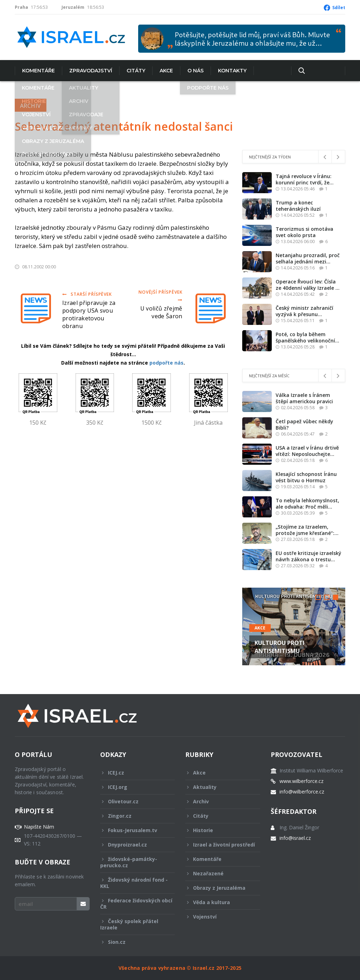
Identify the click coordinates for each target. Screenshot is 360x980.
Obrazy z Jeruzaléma (218, 888)
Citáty (136, 71)
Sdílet (339, 8)
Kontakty (232, 71)
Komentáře (38, 71)
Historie (218, 830)
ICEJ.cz (133, 773)
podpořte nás (166, 363)
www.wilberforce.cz (301, 781)
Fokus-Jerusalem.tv (133, 830)
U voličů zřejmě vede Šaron (161, 312)
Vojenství (218, 917)
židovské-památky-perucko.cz (133, 862)
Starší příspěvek (87, 294)
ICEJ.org (133, 787)
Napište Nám (39, 827)
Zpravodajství (91, 71)
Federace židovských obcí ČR (136, 904)
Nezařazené (218, 873)
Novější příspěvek (160, 296)
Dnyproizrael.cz (133, 845)
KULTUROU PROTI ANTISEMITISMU (279, 647)
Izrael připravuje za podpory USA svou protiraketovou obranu (89, 314)
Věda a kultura (218, 902)
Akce (166, 71)
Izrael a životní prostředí (220, 847)
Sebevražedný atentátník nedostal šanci (124, 126)
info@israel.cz (295, 838)
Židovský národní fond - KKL (134, 883)
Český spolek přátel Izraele (133, 924)
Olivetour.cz (133, 801)
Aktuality (218, 787)
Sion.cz (133, 942)
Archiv (31, 106)
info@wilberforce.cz (302, 792)
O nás (195, 71)
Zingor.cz (133, 816)
